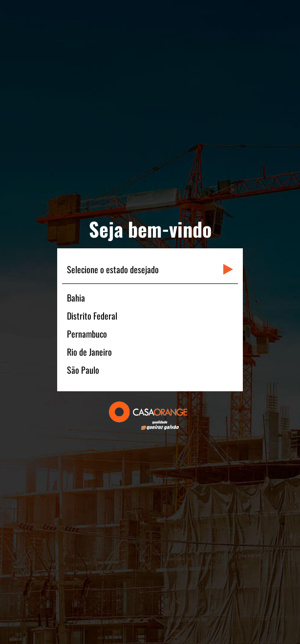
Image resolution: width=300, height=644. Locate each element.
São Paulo (83, 370)
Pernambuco (87, 334)
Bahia (76, 298)
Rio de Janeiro (89, 352)
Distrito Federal (92, 316)
